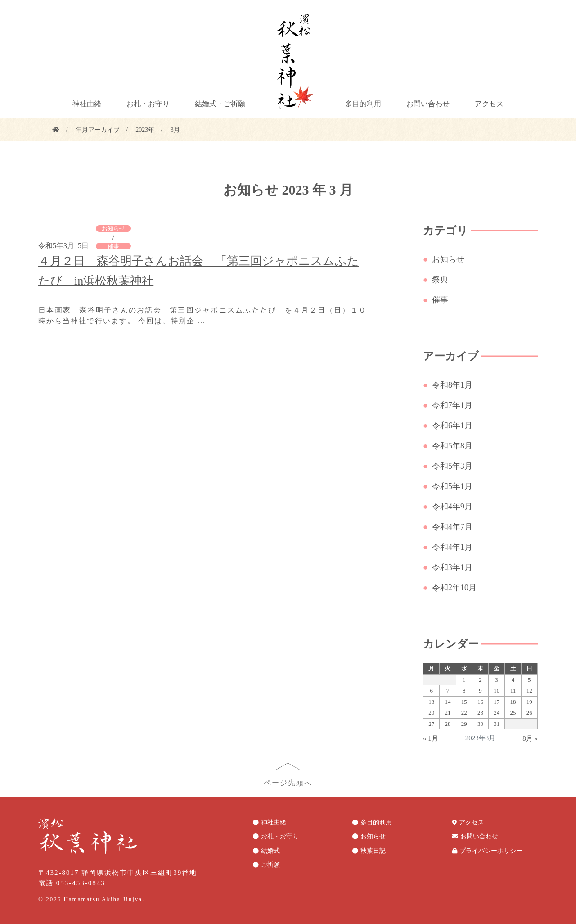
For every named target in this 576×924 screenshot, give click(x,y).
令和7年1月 (454, 405)
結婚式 (270, 851)
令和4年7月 (454, 527)
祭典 (442, 280)
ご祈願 (270, 865)
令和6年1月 (454, 426)
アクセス (489, 104)
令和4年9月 (454, 507)
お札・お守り (148, 104)
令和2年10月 (456, 588)
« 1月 (431, 738)
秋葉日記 (373, 851)
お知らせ (113, 229)
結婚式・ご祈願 (220, 104)
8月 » (530, 738)
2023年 (145, 130)
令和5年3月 (454, 466)
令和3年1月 (454, 567)
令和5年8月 (454, 446)
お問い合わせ (428, 104)
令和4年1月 (454, 547)
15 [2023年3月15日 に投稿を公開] (464, 702)
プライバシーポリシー (491, 851)
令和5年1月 (454, 486)
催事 (113, 246)
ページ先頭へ (288, 783)
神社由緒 (87, 104)
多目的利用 (363, 104)
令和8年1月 (454, 385)
